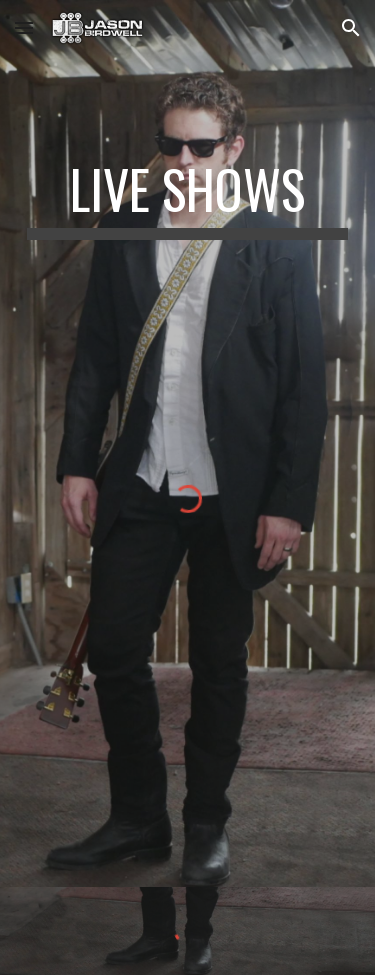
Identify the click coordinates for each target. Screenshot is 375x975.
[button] (24, 27)
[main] (188, 199)
